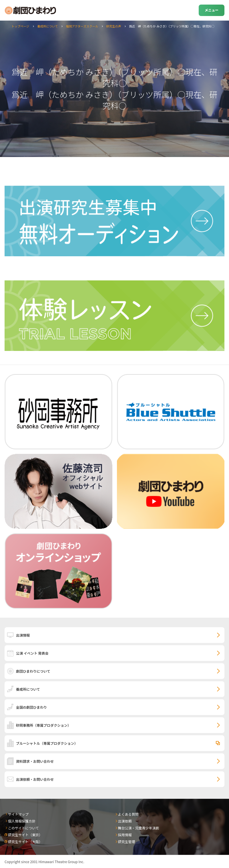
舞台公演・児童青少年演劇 (139, 828)
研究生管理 (127, 842)
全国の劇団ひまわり (31, 707)
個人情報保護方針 (22, 821)
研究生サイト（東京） (25, 835)
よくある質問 (128, 814)
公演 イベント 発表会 (32, 653)
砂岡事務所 (43, 725)
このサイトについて (23, 828)
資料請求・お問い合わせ (35, 761)
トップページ (20, 26)
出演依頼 (125, 821)
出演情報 (23, 635)
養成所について (47, 26)
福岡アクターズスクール (82, 26)
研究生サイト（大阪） (25, 842)
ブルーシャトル (47, 743)
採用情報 (125, 835)
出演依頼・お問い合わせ (35, 779)
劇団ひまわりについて (33, 671)
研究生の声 (113, 26)
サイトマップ (18, 814)
